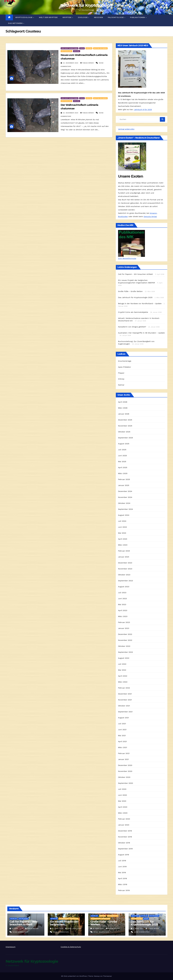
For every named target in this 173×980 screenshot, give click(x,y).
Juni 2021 (122, 730)
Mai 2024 (122, 533)
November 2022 (125, 640)
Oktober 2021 (124, 706)
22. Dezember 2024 (71, 113)
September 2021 (125, 712)
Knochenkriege (125, 361)
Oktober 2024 (124, 503)
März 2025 (123, 473)
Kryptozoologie (24, 17)
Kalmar (121, 385)
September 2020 (126, 783)
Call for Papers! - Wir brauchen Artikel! (135, 274)
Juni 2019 (122, 867)
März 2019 (123, 884)
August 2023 (124, 587)
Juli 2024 (122, 521)
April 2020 (123, 807)
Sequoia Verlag (150, 217)
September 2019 (125, 849)
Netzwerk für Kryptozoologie (86, 5)
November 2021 (125, 700)
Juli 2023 (122, 593)
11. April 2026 (58, 929)
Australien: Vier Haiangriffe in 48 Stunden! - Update (141, 333)
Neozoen (99, 17)
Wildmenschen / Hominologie (69, 919)
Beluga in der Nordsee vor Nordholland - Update (140, 303)
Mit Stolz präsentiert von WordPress (74, 976)
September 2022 (125, 652)
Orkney (121, 379)
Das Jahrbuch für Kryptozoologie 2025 (135, 297)
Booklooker (123, 217)
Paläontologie (116, 17)
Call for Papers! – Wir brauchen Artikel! (23, 923)
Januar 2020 (124, 825)
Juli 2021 (122, 724)
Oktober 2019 (124, 843)
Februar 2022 (124, 688)
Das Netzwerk (16, 23)
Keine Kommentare (20, 932)
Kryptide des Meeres (100, 48)
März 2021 (123, 747)
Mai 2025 (122, 462)
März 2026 (123, 408)
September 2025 (125, 438)
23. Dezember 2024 (71, 63)
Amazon (153, 213)
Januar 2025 (124, 485)
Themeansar (108, 976)
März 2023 (123, 616)
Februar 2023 (124, 622)
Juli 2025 (122, 450)
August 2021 (123, 718)
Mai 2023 (122, 604)
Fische (82, 48)
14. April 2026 (18, 929)
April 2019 (123, 878)
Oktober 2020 (124, 777)
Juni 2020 (123, 795)
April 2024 (123, 539)
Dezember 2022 (125, 634)
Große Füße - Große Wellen (130, 291)
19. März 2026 (99, 929)
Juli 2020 (122, 789)
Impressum (11, 947)
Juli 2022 (122, 664)
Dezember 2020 (125, 765)
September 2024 (125, 509)
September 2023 (125, 581)
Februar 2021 (124, 753)
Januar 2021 (123, 759)
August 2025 (124, 444)
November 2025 (125, 426)
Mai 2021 (122, 736)
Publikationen (138, 17)
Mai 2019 (122, 873)
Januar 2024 (124, 557)
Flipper (121, 373)
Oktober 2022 (124, 646)
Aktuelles (13, 919)
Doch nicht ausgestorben (70, 48)
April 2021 (122, 741)
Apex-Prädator (125, 367)
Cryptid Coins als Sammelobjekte (133, 312)
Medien (146, 919)
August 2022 (124, 658)
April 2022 (123, 676)
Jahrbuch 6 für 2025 (143, 110)
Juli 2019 (122, 861)
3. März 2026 (139, 929)
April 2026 (123, 402)
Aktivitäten (135, 916)
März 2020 (123, 813)
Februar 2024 (124, 551)
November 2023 (125, 569)
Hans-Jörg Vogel (74, 929)
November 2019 (125, 837)
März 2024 (123, 545)
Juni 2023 (122, 599)
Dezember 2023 (125, 563)
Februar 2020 (124, 819)
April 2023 (123, 610)
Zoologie (83, 17)
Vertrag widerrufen (126, 129)
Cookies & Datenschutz (71, 947)
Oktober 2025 (124, 432)
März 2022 (123, 682)
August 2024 (124, 515)
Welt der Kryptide (48, 17)
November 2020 (125, 771)
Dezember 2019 (125, 831)
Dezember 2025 (125, 420)
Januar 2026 (124, 414)
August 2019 (124, 855)
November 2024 (125, 497)
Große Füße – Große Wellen (104, 923)
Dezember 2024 (125, 491)
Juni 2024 (122, 527)
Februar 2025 (124, 479)
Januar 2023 (124, 628)
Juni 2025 (122, 456)
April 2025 (123, 467)
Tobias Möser (87, 63)
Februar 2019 (124, 890)
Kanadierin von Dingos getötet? (132, 327)
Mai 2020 (122, 801)
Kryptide (67, 17)
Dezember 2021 (125, 694)
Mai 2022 (122, 670)
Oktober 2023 (124, 575)
